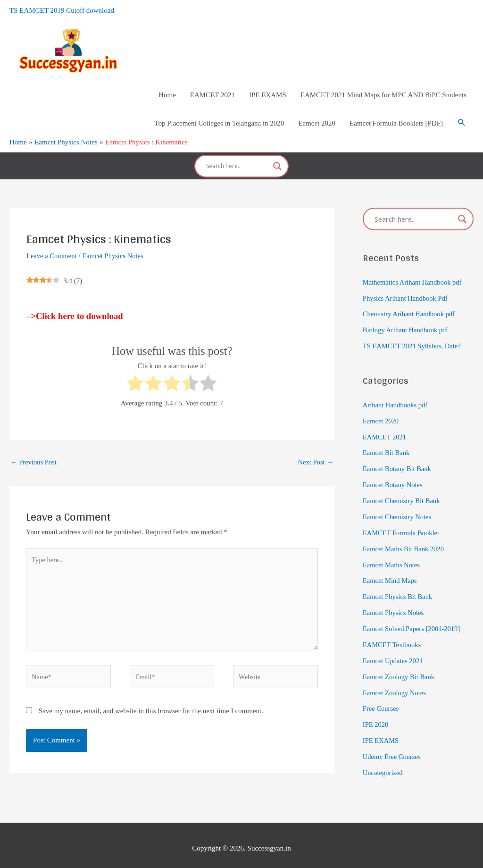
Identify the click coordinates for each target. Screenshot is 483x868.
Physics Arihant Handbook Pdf (406, 288)
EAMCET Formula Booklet (402, 522)
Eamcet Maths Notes (392, 554)
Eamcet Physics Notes (115, 245)
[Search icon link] (462, 118)
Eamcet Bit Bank (387, 442)
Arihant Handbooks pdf (396, 395)
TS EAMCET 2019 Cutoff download (62, 9)
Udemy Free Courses (393, 745)
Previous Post (34, 452)
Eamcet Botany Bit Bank (398, 458)
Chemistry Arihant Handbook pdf (410, 304)
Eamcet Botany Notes (394, 474)
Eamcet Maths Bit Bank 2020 (404, 538)
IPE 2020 (376, 713)
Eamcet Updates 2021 (394, 649)
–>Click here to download (75, 306)
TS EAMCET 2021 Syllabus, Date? (413, 336)
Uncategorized (383, 761)
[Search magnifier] (277, 158)
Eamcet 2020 (381, 410)
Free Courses (381, 697)
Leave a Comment (52, 245)
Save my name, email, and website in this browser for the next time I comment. (151, 705)
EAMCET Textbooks (393, 633)
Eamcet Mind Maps (391, 570)
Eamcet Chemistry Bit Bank (403, 490)
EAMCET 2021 (385, 426)
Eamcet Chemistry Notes (398, 506)
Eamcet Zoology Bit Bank (400, 665)
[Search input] (237, 158)
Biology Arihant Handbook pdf (407, 320)
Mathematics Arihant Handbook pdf (414, 272)
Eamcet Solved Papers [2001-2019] (413, 617)
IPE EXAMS (381, 729)
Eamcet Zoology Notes (395, 681)
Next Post (315, 452)
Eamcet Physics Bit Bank (399, 586)
